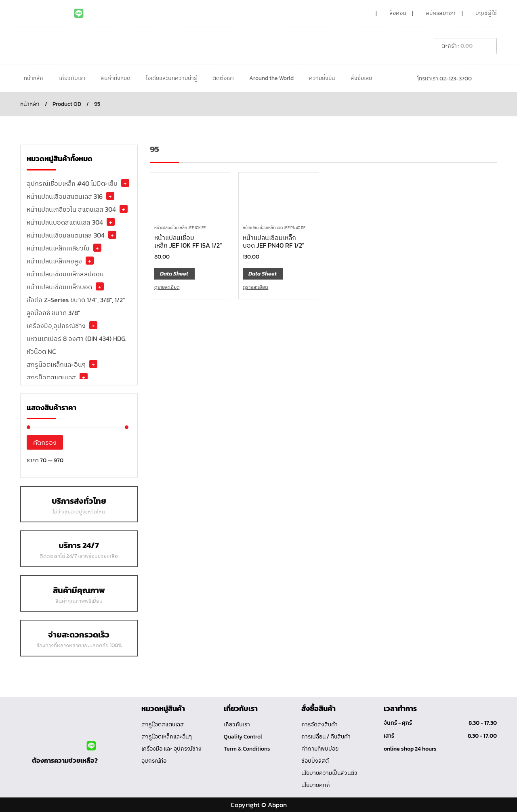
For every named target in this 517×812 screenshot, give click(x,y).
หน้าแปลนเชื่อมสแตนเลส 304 (66, 235)
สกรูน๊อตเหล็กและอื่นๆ (56, 364)
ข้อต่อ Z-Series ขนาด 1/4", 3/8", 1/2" (76, 300)
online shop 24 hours (410, 749)
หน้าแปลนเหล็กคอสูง (54, 261)
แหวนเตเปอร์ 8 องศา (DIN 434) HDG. (77, 339)
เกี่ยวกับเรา (72, 78)
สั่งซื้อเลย (361, 78)
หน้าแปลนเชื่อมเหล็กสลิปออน (65, 274)
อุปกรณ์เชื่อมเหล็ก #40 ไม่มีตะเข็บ (72, 183)
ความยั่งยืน (322, 78)
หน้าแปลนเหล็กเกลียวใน (58, 248)
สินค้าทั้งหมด (116, 78)
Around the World (271, 78)
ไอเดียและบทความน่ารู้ (171, 78)
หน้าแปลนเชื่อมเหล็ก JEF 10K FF (180, 228)
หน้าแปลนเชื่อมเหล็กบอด (59, 287)
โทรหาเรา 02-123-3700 (444, 79)
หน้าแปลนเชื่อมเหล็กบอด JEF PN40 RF (274, 228)
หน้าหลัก (34, 78)
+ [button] (125, 183)
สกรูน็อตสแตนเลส (51, 377)
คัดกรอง (45, 442)
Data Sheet (174, 274)
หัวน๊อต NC (41, 351)
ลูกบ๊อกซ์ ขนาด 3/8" (53, 313)
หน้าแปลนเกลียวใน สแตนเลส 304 (71, 209)
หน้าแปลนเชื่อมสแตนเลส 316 (65, 196)
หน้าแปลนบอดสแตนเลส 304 (65, 222)
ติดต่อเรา (223, 78)
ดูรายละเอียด (167, 287)
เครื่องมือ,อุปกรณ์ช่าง (56, 326)
